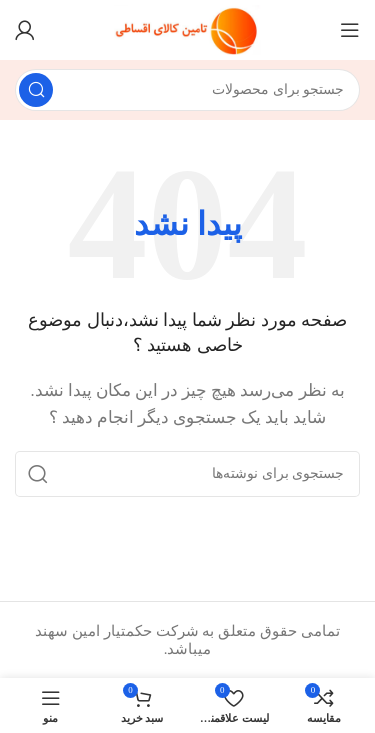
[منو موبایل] (350, 30)
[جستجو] (187, 90)
